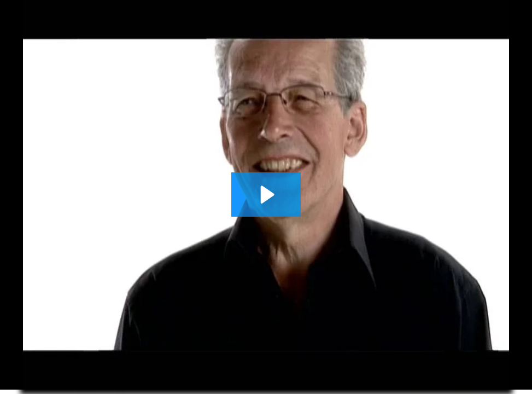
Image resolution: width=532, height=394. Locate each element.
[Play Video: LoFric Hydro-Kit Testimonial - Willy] (266, 195)
